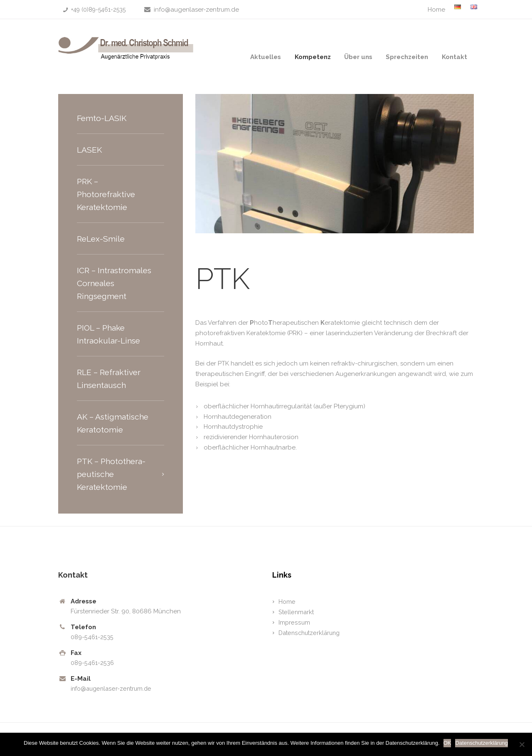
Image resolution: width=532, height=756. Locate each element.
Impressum (294, 623)
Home (436, 10)
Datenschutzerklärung (311, 633)
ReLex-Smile (102, 239)
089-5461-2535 (92, 637)
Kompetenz (313, 57)
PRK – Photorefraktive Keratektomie (107, 194)
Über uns (358, 57)
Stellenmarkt (297, 612)
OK (448, 743)
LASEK (90, 150)
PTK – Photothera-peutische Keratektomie (113, 474)
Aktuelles (266, 57)
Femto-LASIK (103, 118)
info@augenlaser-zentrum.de (196, 10)
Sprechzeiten (407, 57)
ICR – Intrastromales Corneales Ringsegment (116, 283)
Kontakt (454, 57)
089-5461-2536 (93, 663)
